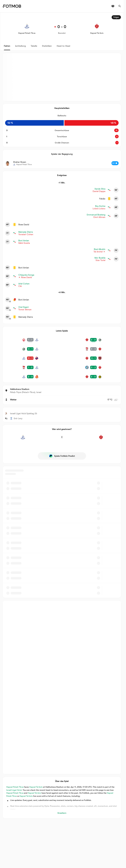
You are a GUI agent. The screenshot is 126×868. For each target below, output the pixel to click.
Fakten (7, 46)
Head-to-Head (63, 46)
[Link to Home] (12, 6)
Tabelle (34, 46)
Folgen (116, 17)
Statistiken (47, 46)
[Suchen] (120, 6)
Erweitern (62, 813)
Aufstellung (20, 46)
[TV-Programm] (113, 6)
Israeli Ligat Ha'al (14, 790)
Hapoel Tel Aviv (36, 787)
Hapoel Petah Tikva (15, 787)
